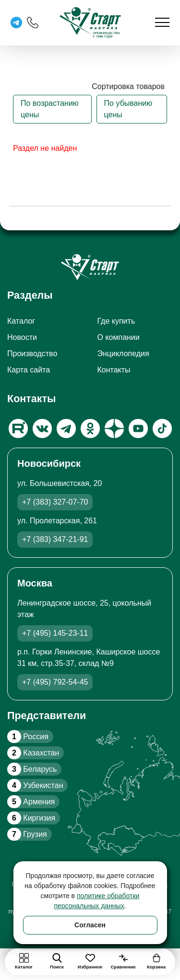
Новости (22, 337)
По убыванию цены (128, 109)
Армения (31, 802)
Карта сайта (29, 370)
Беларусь (32, 769)
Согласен (90, 925)
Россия (28, 737)
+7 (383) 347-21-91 (55, 539)
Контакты (114, 370)
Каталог (21, 321)
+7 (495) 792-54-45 (55, 682)
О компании (119, 337)
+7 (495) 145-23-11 (55, 633)
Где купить (116, 321)
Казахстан (33, 753)
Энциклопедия (123, 354)
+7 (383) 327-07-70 (55, 502)
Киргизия (31, 818)
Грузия (27, 834)
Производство (32, 354)
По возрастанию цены (50, 109)
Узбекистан (35, 785)
